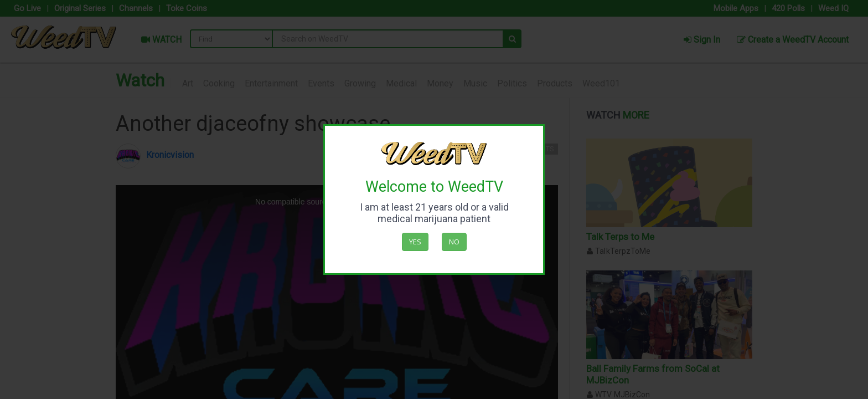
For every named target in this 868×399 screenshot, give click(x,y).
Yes (415, 242)
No (454, 242)
